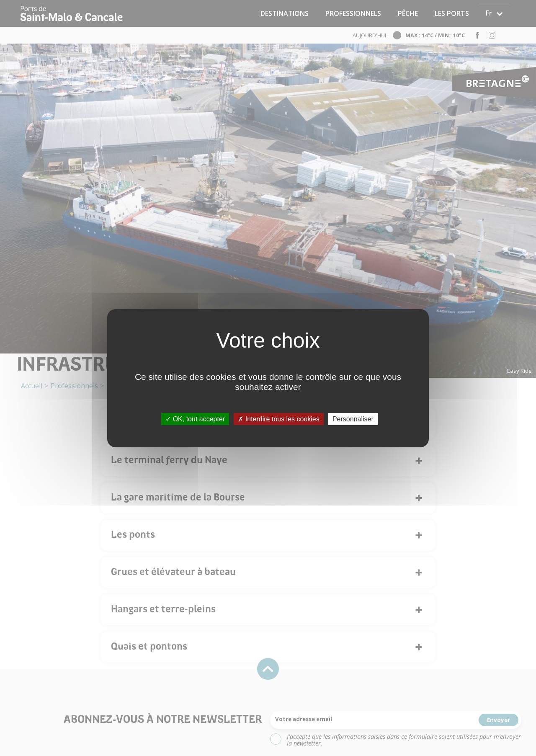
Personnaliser (353, 419)
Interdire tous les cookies (278, 419)
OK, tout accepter (195, 419)
